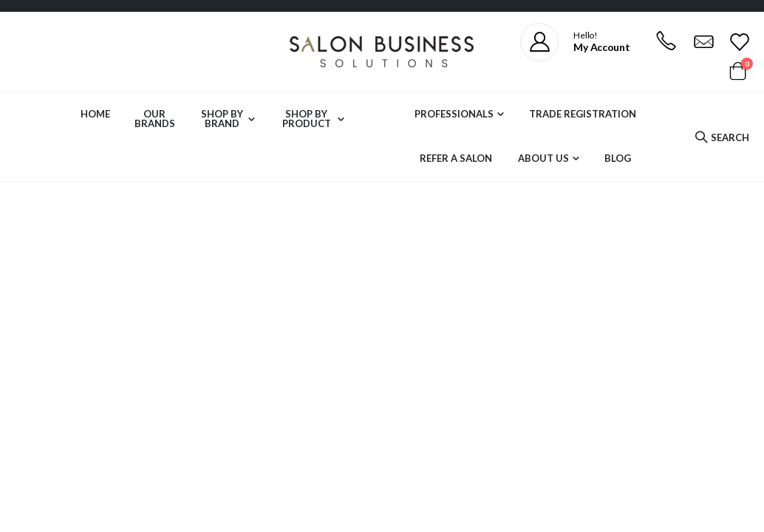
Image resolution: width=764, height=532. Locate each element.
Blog (618, 158)
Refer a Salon (456, 158)
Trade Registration (583, 114)
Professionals (454, 114)
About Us (543, 158)
